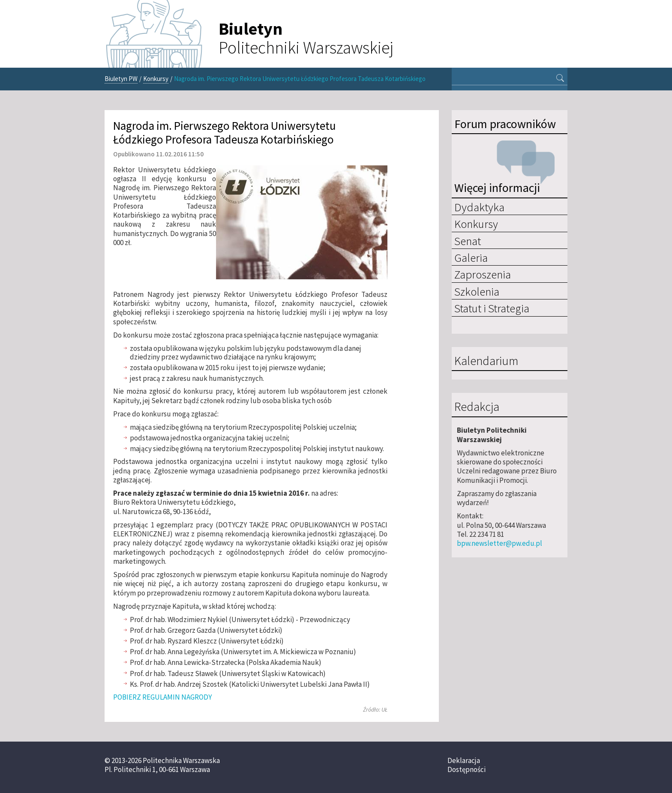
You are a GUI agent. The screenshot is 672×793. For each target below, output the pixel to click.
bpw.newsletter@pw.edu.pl (499, 543)
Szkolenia (477, 291)
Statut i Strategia (492, 308)
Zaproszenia (483, 274)
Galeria (471, 257)
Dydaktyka (479, 207)
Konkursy (156, 79)
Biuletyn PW (121, 79)
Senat (468, 241)
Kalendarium (486, 361)
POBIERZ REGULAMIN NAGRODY (162, 697)
